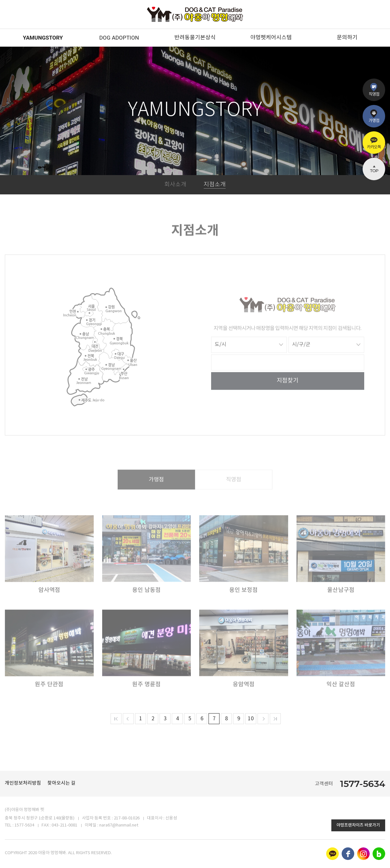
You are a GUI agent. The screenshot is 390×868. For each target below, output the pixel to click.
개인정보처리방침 (23, 783)
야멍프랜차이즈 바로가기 (358, 825)
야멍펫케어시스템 (271, 38)
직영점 (234, 489)
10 (251, 719)
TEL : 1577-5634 (19, 825)
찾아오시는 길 (61, 783)
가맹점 (156, 489)
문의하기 (347, 38)
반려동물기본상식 (195, 38)
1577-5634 (363, 784)
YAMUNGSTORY (43, 38)
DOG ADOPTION (119, 38)
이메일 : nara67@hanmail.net (112, 825)
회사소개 (175, 185)
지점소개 (215, 185)
